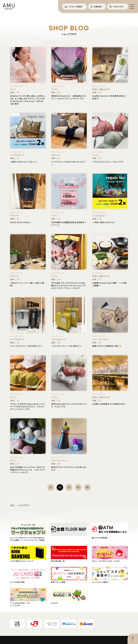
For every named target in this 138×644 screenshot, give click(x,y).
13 (87, 487)
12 (78, 487)
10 (60, 487)
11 (69, 487)
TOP (12, 505)
